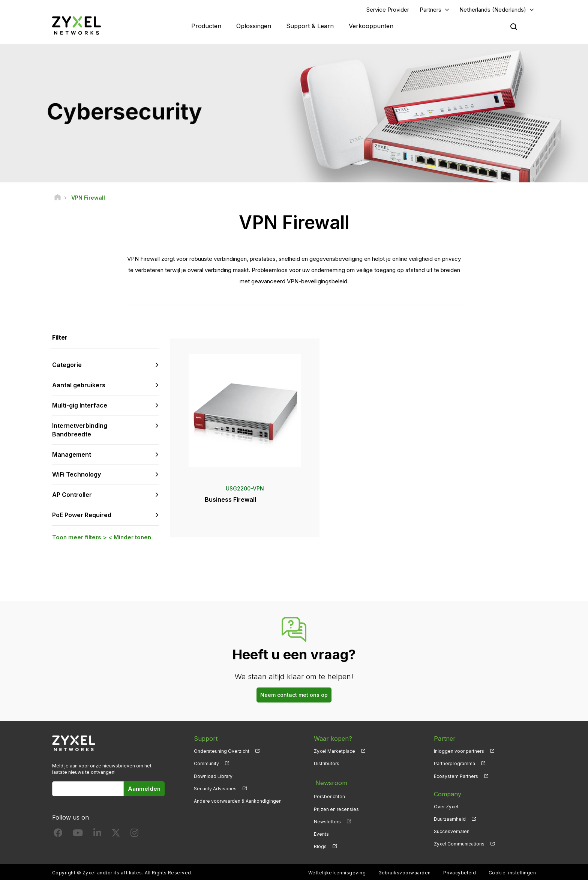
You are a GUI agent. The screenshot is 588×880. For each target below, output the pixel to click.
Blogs (320, 845)
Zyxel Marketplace (334, 752)
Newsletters (327, 820)
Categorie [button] (67, 366)
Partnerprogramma (454, 765)
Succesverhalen (452, 832)
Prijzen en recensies (336, 807)
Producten (206, 26)
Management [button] (72, 455)
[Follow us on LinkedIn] (97, 835)
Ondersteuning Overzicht (222, 752)
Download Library (213, 777)
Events (321, 832)
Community (206, 765)
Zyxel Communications (459, 845)
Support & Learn (310, 26)
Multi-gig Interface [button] (80, 406)
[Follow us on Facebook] (58, 835)
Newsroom (330, 782)
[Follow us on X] (116, 835)
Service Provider (388, 10)
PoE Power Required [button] (82, 516)
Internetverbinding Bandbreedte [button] (80, 431)
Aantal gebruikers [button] (79, 386)
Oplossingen (254, 26)
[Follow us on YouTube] (78, 835)
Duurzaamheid (450, 820)
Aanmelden (144, 789)
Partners (430, 10)
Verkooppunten (371, 26)
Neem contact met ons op (294, 696)
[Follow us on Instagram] (134, 835)
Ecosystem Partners (456, 777)
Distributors (327, 765)
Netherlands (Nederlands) (493, 10)
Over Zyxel (446, 807)
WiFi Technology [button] (76, 475)
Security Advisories (215, 789)
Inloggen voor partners (459, 752)
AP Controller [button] (72, 496)
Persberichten (329, 795)
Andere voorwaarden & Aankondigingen (238, 802)
